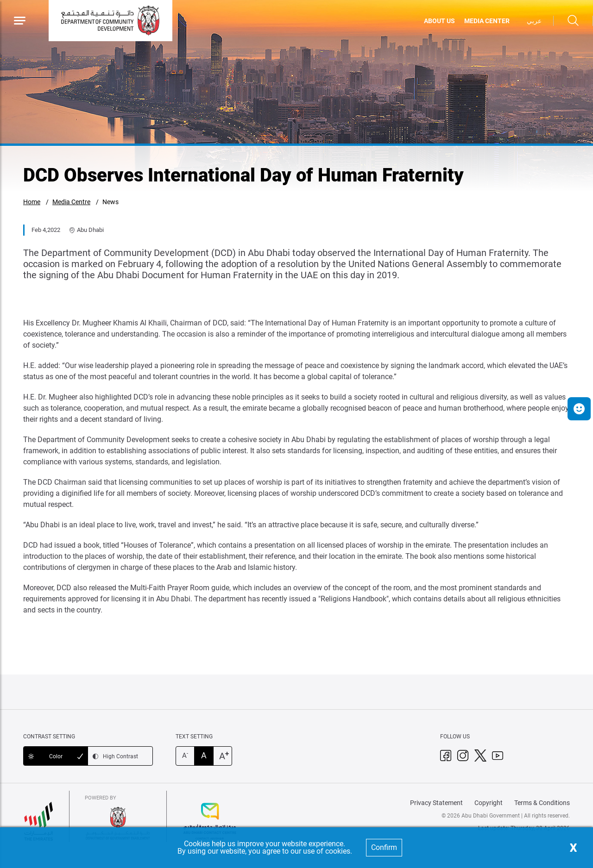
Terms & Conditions (542, 803)
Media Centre (71, 202)
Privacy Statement (436, 803)
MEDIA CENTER (487, 21)
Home (32, 202)
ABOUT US (439, 21)
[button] (579, 409)
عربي (534, 21)
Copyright (489, 803)
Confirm (384, 847)
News (110, 202)
